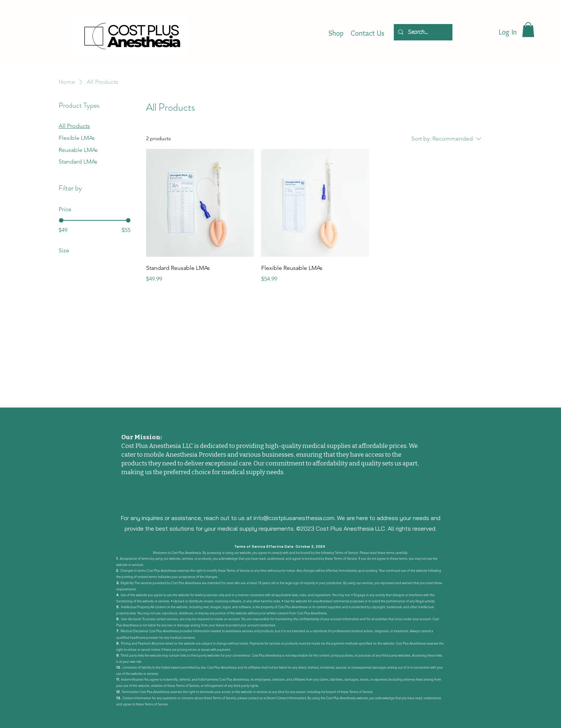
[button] (528, 30)
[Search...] (422, 32)
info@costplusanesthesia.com (294, 518)
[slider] (61, 220)
